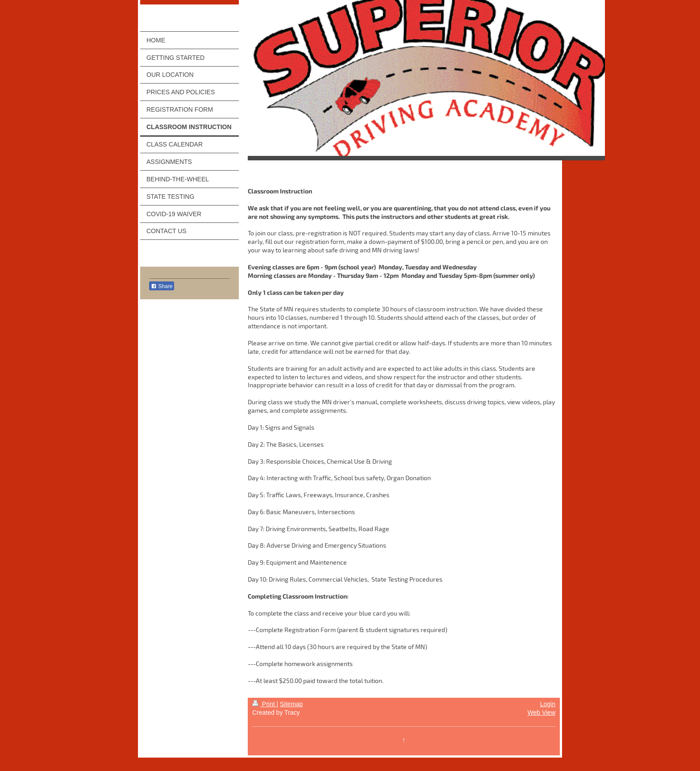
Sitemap (291, 704)
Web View (541, 712)
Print (265, 704)
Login (548, 704)
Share (162, 286)
